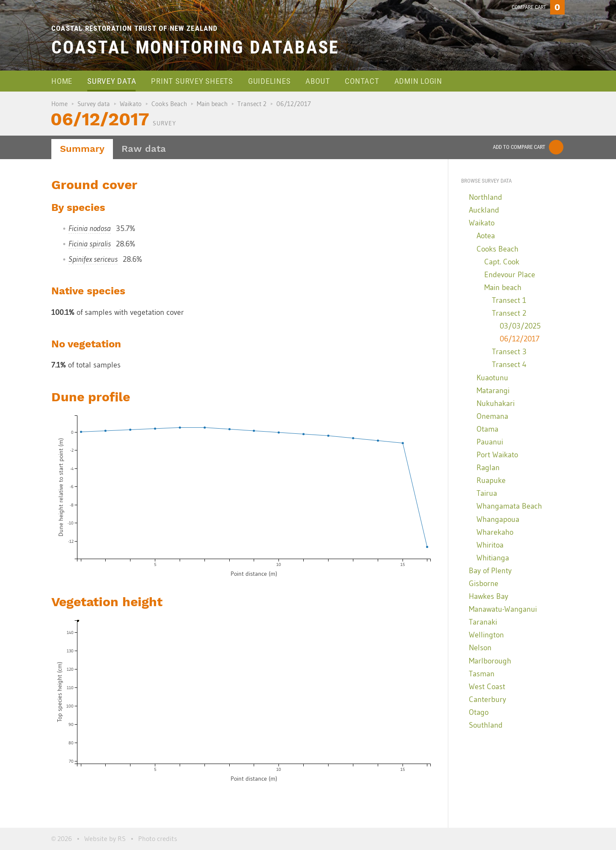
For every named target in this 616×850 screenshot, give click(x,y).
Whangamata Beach (509, 506)
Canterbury (487, 699)
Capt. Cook (502, 262)
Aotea (486, 236)
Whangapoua (498, 519)
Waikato (131, 104)
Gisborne (484, 583)
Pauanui (490, 442)
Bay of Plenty (490, 571)
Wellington (486, 635)
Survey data (112, 81)
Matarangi (493, 391)
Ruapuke (491, 480)
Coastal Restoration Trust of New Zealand (135, 28)
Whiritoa (490, 545)
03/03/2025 (520, 326)
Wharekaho (495, 532)
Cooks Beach (169, 104)
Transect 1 (509, 300)
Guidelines (269, 81)
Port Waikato (497, 455)
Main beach (212, 104)
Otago (479, 712)
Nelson (480, 648)
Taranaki (483, 622)
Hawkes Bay (489, 596)
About (318, 81)
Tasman (482, 674)
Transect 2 (252, 104)
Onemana (492, 416)
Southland (486, 725)
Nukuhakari (496, 403)
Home (62, 81)
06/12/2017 (520, 339)
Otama (487, 429)
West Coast (487, 687)
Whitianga (493, 558)
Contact (362, 81)
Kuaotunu (492, 378)
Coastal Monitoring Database (195, 47)
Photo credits (158, 838)
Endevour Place (510, 275)
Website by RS (105, 838)
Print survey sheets (192, 81)
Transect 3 (509, 352)
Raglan (488, 468)
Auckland (484, 210)
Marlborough (490, 661)
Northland (486, 197)
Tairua (487, 493)
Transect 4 (509, 364)
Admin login (418, 81)
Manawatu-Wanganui (503, 609)
